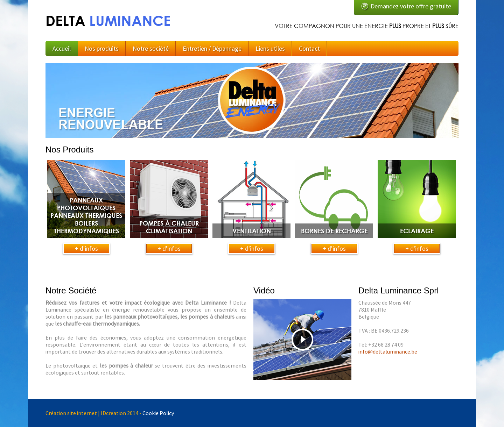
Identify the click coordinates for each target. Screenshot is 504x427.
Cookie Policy (158, 413)
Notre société (151, 48)
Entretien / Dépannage (212, 48)
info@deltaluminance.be (388, 351)
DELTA (108, 20)
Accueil (62, 48)
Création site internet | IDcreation (86, 413)
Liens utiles (270, 48)
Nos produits (102, 48)
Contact (309, 48)
